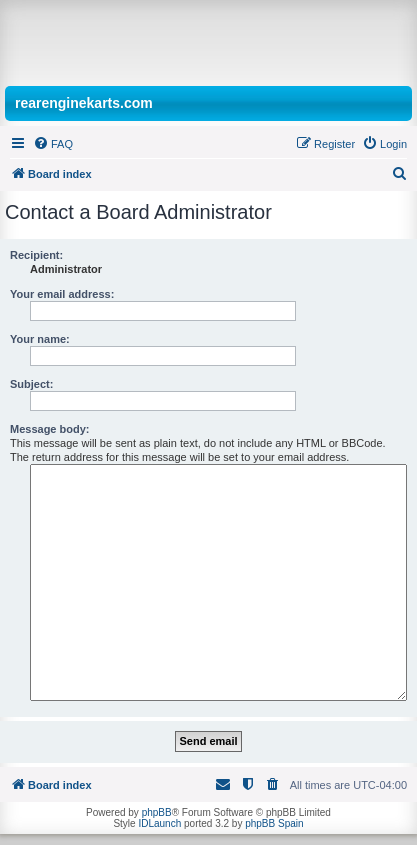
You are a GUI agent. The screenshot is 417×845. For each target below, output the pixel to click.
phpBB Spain (274, 823)
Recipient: (36, 255)
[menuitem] (53, 144)
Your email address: (62, 294)
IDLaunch (159, 823)
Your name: (40, 339)
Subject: (31, 384)
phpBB (157, 812)
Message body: (49, 429)
